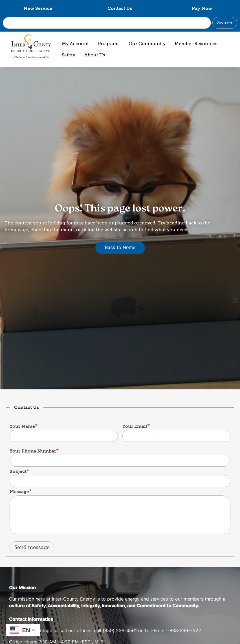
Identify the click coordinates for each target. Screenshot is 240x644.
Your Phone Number (33, 451)
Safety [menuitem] (69, 55)
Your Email (135, 426)
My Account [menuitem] (75, 44)
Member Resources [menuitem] (196, 44)
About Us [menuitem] (95, 55)
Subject (18, 471)
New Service (38, 8)
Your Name (22, 426)
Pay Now (202, 8)
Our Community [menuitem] (147, 44)
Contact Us (120, 8)
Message (19, 492)
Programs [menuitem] (109, 44)
